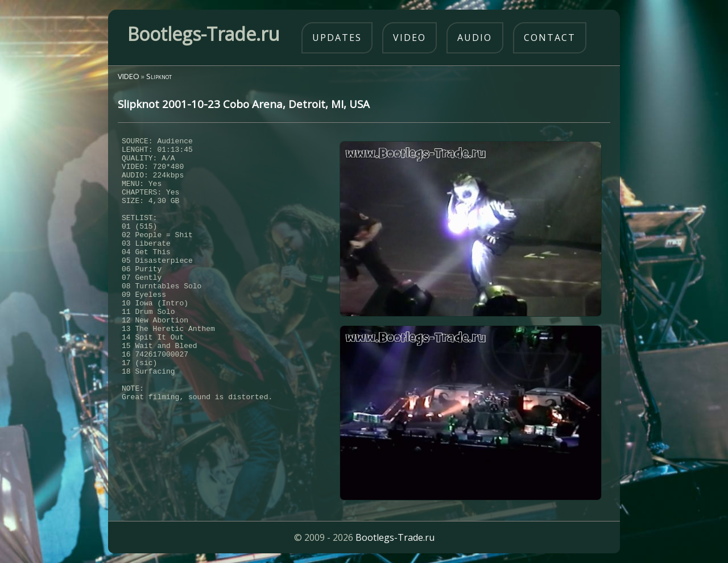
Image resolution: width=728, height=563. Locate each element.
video (409, 38)
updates (337, 38)
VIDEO (129, 76)
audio (475, 38)
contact (550, 38)
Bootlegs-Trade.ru (395, 537)
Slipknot (159, 76)
